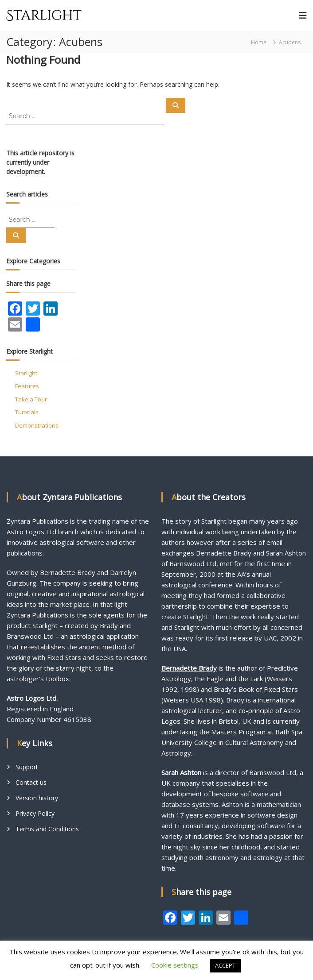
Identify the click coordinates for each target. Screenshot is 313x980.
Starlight (26, 373)
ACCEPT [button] (225, 965)
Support (27, 767)
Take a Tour (31, 399)
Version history (37, 798)
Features (27, 386)
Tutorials (27, 412)
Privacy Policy (35, 813)
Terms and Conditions (47, 829)
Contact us (31, 782)
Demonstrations (37, 425)
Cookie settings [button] (175, 965)
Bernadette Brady (189, 668)
